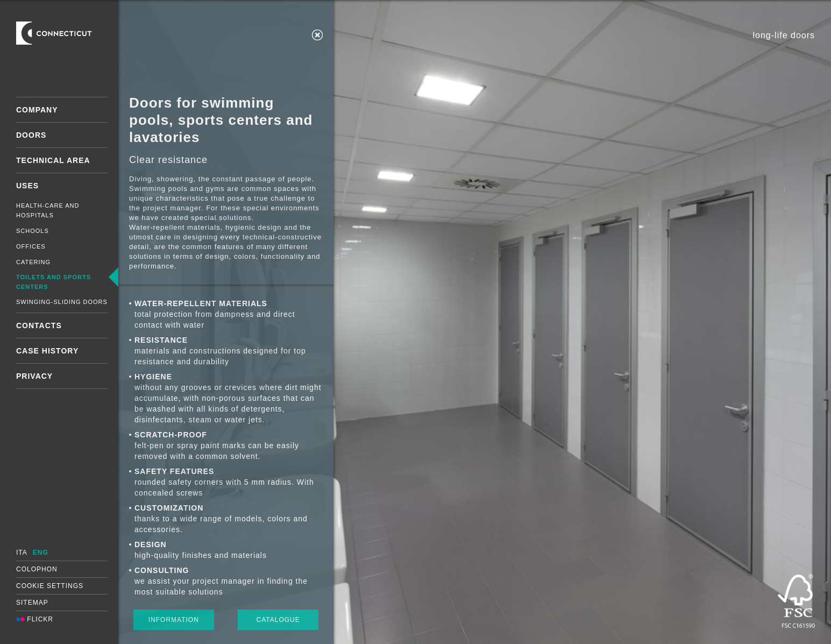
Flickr (35, 619)
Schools (33, 231)
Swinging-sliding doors (62, 302)
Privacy (34, 376)
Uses (27, 186)
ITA (22, 553)
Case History (47, 351)
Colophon (37, 569)
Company (37, 110)
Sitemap (32, 603)
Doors (31, 135)
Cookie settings (50, 586)
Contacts (39, 325)
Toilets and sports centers (54, 282)
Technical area (53, 160)
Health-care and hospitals (48, 210)
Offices (31, 246)
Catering (33, 262)
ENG (41, 553)
